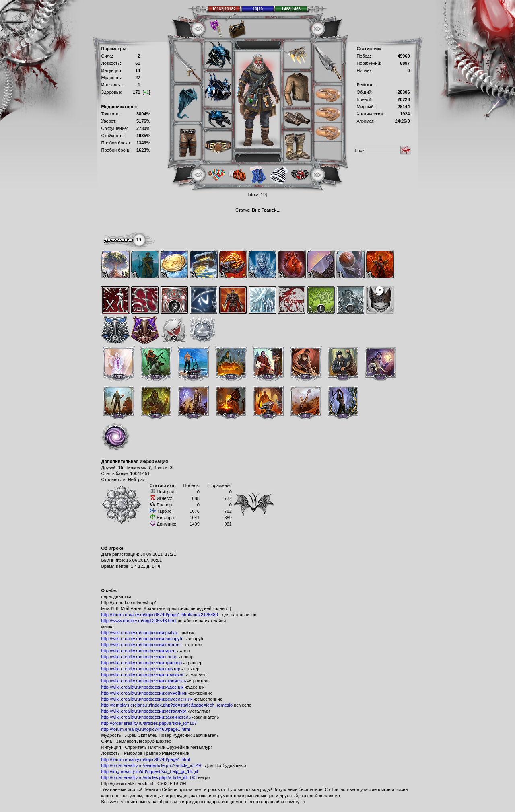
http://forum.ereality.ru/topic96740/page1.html (146, 759)
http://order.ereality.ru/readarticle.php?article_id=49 (151, 765)
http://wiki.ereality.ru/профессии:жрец (139, 651)
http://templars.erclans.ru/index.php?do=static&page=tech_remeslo (167, 705)
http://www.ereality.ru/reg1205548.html (139, 621)
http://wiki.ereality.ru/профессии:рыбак (140, 633)
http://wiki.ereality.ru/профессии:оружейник (144, 693)
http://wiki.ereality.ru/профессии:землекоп (143, 675)
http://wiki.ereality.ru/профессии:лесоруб (142, 639)
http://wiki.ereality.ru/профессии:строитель (144, 681)
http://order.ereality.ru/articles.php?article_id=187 (149, 723)
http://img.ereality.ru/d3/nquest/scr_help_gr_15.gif (150, 771)
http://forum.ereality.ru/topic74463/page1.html (146, 729)
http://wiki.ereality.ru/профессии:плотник (142, 645)
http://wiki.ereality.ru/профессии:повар (139, 657)
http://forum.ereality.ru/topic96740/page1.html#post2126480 (160, 615)
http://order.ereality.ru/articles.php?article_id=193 (149, 777)
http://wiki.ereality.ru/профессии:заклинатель (146, 717)
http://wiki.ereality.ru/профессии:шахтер (141, 669)
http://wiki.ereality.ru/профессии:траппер (142, 663)
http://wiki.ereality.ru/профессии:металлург (144, 711)
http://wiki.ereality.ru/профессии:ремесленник (147, 699)
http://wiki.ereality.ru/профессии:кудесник (142, 687)
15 (121, 467)
